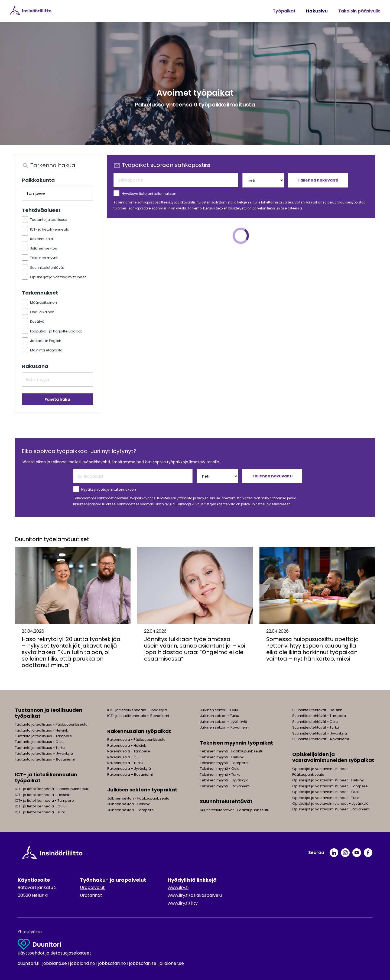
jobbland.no (83, 963)
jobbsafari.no (112, 963)
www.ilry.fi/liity (183, 903)
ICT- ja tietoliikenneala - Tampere (44, 801)
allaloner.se (172, 963)
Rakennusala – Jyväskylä (129, 769)
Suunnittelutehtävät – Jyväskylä (320, 733)
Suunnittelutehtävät (226, 801)
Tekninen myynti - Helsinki (222, 757)
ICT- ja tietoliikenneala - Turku (41, 812)
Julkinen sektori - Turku (220, 716)
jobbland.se (55, 963)
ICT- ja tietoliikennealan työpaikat (46, 777)
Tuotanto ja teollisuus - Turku (40, 748)
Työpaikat (284, 11)
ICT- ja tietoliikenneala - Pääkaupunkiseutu (52, 789)
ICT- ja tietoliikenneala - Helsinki (43, 795)
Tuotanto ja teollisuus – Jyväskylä (44, 753)
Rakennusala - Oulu (124, 757)
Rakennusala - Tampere (129, 751)
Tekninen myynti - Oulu (220, 769)
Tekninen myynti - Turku (220, 774)
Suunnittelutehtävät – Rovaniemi (321, 739)
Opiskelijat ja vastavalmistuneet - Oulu (326, 792)
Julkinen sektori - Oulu (219, 710)
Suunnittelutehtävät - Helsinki (317, 710)
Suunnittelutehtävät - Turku (316, 727)
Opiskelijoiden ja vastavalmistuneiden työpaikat (333, 757)
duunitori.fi (28, 963)
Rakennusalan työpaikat (139, 731)
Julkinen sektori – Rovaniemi (225, 727)
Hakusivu (317, 11)
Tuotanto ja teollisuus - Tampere (43, 736)
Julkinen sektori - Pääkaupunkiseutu (138, 798)
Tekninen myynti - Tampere (224, 763)
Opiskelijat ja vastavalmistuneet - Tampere (330, 786)
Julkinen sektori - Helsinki (129, 804)
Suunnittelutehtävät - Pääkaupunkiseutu (235, 810)
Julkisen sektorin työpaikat (142, 790)
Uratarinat (91, 895)
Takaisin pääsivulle (359, 11)
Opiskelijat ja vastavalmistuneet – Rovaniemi (331, 809)
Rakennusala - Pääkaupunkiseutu (136, 740)
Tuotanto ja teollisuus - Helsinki (42, 730)
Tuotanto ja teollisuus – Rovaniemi (45, 759)
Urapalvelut (92, 887)
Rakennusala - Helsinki (127, 745)
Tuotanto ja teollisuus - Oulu (39, 742)
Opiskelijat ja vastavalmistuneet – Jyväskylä (330, 803)
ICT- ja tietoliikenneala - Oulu (40, 806)
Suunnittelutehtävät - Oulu (315, 722)
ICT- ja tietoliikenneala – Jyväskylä (137, 710)
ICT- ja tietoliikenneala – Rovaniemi (138, 716)
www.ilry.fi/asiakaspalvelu (195, 895)
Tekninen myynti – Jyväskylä (224, 780)
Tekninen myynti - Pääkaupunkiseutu (232, 751)
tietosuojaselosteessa (285, 208)
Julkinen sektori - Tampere (131, 810)
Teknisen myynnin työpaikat (236, 743)
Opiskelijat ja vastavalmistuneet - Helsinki (328, 780)
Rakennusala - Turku (125, 763)
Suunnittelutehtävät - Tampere (319, 716)
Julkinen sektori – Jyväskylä (224, 722)
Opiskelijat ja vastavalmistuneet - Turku (326, 798)
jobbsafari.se (143, 963)
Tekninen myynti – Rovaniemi (225, 786)
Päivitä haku (57, 399)
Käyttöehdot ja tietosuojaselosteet (54, 953)
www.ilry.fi (178, 887)
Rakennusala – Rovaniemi (130, 774)
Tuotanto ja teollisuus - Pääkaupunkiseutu (51, 724)
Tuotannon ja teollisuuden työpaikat (49, 713)
